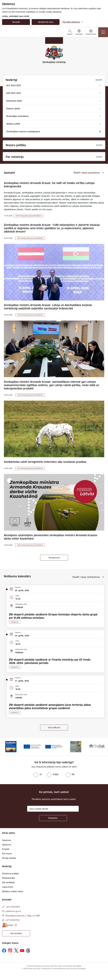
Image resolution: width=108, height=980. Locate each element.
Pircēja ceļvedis (9, 858)
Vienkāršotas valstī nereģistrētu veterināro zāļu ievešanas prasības (45, 462)
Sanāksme (15, 622)
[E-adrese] (8, 925)
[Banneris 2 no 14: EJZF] (32, 746)
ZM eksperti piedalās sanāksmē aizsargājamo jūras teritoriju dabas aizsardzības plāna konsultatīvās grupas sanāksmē (50, 706)
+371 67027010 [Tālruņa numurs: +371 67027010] (13, 907)
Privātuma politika (10, 874)
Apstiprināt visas (46, 22)
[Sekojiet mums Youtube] (22, 950)
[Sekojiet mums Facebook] (4, 951)
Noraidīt (16, 22)
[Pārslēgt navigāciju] (103, 32)
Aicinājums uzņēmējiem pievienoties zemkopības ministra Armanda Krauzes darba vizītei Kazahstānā (51, 537)
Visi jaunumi (54, 558)
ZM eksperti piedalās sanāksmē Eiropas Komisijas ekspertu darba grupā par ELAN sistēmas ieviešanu (53, 616)
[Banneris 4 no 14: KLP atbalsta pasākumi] (76, 746)
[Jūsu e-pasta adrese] (53, 809)
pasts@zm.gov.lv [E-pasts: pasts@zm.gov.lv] (13, 911)
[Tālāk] (103, 747)
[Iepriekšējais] (5, 747)
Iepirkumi (6, 845)
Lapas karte (8, 887)
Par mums (7, 854)
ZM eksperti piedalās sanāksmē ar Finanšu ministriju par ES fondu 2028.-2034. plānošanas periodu (50, 661)
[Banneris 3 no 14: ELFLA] (54, 746)
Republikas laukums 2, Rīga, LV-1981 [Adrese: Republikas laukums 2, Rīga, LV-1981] (23, 916)
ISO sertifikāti (8, 882)
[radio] (37, 774)
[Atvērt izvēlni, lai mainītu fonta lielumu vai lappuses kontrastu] (91, 33)
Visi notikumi (54, 727)
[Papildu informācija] (16, 925)
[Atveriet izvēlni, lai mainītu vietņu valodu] (79, 32)
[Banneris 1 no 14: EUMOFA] (11, 746)
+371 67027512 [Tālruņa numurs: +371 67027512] (12, 920)
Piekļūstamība (9, 878)
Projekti (6, 849)
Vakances (7, 840)
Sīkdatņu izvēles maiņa (13, 891)
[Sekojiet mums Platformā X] (16, 951)
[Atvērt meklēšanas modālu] (70, 33)
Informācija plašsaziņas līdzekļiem (29, 216)
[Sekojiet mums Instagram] (10, 950)
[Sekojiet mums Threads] (28, 951)
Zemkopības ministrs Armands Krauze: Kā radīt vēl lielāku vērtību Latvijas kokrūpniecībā (49, 185)
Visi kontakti (16, 933)
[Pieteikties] (53, 818)
